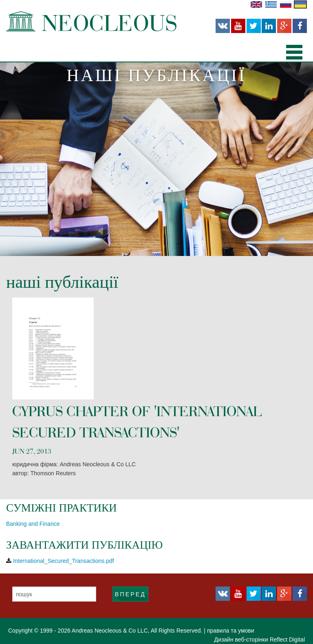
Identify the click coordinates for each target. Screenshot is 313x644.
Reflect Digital (287, 640)
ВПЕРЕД (130, 594)
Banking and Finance (33, 524)
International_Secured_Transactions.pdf (64, 561)
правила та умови (231, 631)
